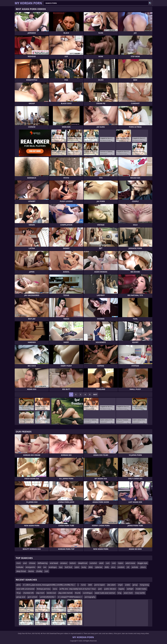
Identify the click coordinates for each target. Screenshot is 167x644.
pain (100, 589)
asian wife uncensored (25, 589)
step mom (40, 593)
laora (55, 589)
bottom (73, 563)
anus (113, 567)
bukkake (20, 567)
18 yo (19, 593)
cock (114, 563)
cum (108, 563)
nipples (121, 589)
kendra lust (51, 593)
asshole (135, 567)
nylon (77, 567)
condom (121, 567)
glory (18, 585)
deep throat (21, 571)
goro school (32, 597)
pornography (90, 597)
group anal (21, 597)
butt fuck (69, 567)
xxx (45, 567)
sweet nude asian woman (105, 593)
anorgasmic (30, 567)
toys (61, 567)
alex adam (111, 585)
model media (141, 589)
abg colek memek (65, 593)
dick (39, 567)
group (135, 585)
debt (90, 585)
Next (95, 394)
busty (84, 567)
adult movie (130, 563)
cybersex (99, 567)
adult (101, 563)
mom (19, 563)
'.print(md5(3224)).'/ (48, 597)
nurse (83, 585)
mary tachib (140, 593)
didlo (107, 567)
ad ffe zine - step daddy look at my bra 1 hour (78, 589)
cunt (46, 571)
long (119, 593)
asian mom (128, 593)
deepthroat (83, 563)
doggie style (142, 563)
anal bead (54, 563)
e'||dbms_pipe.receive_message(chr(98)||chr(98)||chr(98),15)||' (49, 585)
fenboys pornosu (44, 589)
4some (31, 571)
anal (25, 563)
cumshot (93, 563)
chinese (32, 563)
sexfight (130, 589)
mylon (121, 563)
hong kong (144, 585)
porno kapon (100, 585)
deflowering (43, 563)
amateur (64, 563)
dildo (91, 567)
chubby (39, 571)
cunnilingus (88, 593)
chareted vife (28, 593)
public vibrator (110, 589)
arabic (128, 585)
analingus (53, 567)
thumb (78, 593)
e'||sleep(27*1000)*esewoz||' (70, 597)
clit (128, 567)
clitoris (143, 567)
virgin (120, 585)
